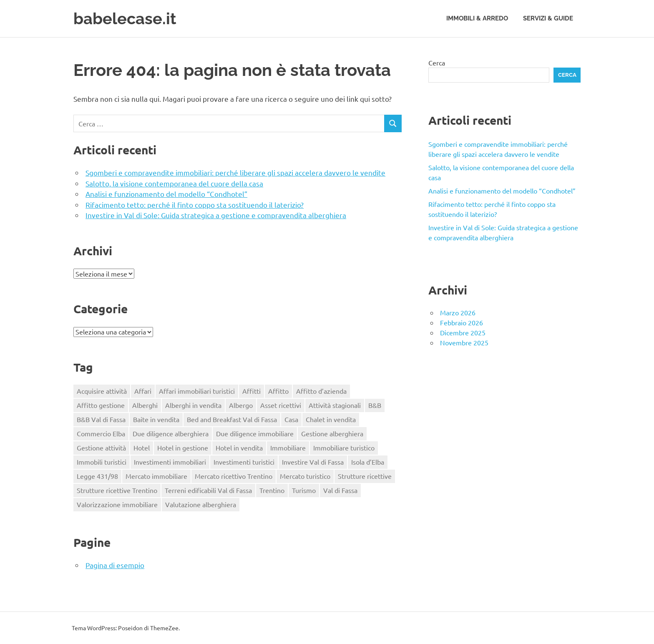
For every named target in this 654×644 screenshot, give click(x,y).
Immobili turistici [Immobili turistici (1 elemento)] (102, 462)
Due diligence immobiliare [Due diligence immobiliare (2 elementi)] (255, 433)
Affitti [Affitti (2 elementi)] (252, 391)
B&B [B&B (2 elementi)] (375, 405)
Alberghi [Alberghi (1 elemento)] (145, 405)
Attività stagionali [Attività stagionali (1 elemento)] (335, 405)
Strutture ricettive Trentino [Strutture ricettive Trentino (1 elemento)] (117, 490)
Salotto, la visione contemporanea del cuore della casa (174, 183)
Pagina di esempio (115, 565)
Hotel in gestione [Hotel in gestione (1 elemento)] (183, 448)
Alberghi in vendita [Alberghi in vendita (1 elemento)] (193, 405)
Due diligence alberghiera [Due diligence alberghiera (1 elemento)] (171, 433)
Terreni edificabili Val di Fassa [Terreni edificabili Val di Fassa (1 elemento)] (208, 490)
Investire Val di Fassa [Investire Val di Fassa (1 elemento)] (313, 462)
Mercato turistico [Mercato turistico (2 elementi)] (305, 476)
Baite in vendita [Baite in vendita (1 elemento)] (156, 419)
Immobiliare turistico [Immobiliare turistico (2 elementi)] (344, 448)
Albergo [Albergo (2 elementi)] (241, 405)
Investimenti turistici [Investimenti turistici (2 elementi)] (244, 462)
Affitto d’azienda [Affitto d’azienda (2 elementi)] (321, 391)
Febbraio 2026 (462, 322)
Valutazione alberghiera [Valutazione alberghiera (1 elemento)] (201, 504)
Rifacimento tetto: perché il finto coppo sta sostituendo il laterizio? (195, 205)
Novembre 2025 (464, 342)
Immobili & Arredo (477, 18)
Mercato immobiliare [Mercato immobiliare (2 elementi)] (156, 476)
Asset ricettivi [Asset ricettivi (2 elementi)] (281, 405)
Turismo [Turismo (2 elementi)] (304, 490)
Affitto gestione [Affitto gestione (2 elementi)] (101, 405)
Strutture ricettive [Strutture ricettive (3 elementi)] (365, 476)
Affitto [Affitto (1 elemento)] (278, 391)
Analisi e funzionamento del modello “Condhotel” (166, 194)
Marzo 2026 (458, 312)
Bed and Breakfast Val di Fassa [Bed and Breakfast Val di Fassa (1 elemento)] (232, 419)
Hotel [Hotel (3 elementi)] (142, 448)
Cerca (437, 63)
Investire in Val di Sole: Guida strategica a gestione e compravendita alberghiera (216, 215)
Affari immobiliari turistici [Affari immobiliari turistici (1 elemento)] (197, 391)
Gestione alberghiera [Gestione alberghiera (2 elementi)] (332, 433)
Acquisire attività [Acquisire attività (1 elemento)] (102, 391)
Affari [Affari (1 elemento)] (143, 391)
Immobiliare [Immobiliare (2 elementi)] (288, 448)
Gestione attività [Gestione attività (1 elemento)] (101, 448)
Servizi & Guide (548, 18)
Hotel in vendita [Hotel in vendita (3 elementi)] (239, 448)
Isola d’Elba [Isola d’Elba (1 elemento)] (368, 462)
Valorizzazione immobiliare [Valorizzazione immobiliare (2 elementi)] (117, 504)
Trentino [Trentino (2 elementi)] (272, 490)
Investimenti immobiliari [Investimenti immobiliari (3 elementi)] (170, 462)
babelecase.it (125, 19)
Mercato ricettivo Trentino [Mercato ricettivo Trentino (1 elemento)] (234, 476)
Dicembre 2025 (463, 332)
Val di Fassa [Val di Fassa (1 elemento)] (340, 490)
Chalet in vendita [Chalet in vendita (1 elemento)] (331, 419)
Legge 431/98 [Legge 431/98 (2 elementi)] (97, 476)
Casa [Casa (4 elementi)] (291, 419)
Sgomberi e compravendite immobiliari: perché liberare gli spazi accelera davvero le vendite (235, 172)
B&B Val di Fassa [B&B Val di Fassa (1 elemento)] (101, 419)
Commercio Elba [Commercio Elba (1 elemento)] (101, 433)
